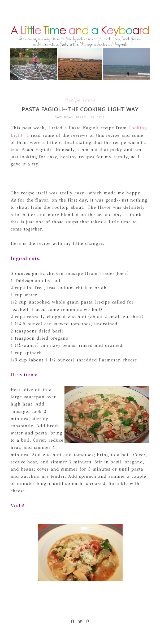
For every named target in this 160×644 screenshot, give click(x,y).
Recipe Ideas (80, 100)
